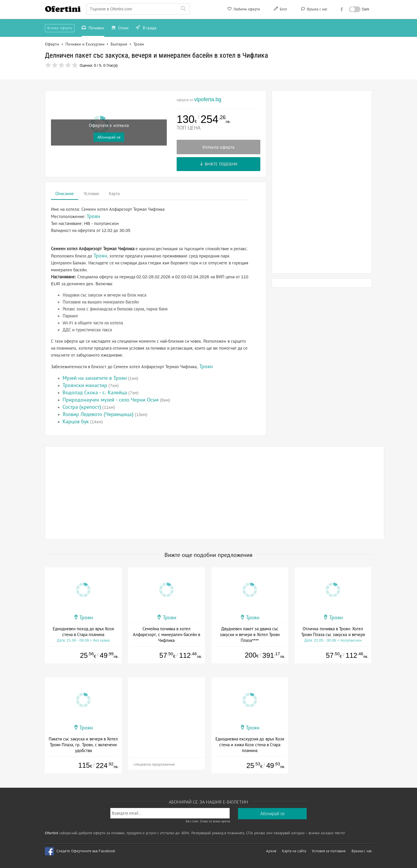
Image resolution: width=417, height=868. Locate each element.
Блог (280, 10)
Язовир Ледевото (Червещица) (98, 414)
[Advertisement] (322, 182)
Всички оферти (60, 28)
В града (146, 28)
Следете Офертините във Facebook (86, 851)
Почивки (93, 28)
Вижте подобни (218, 164)
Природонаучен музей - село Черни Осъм (111, 400)
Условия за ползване (329, 851)
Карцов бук (76, 422)
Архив (271, 851)
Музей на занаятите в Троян (95, 378)
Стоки (120, 28)
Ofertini (63, 9)
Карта (114, 194)
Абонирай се (109, 137)
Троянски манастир (85, 385)
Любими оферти (243, 10)
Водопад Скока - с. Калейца (95, 393)
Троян (100, 256)
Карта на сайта (294, 851)
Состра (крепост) (82, 407)
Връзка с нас (314, 10)
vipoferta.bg (208, 99)
